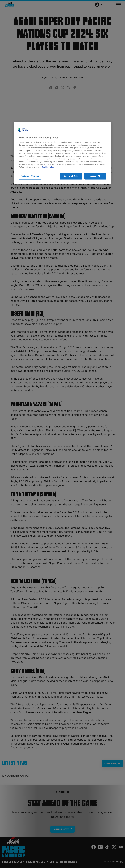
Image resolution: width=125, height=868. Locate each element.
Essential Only (71, 176)
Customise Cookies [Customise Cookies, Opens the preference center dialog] (30, 176)
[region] (62, 153)
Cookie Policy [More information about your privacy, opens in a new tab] (48, 167)
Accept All (95, 176)
